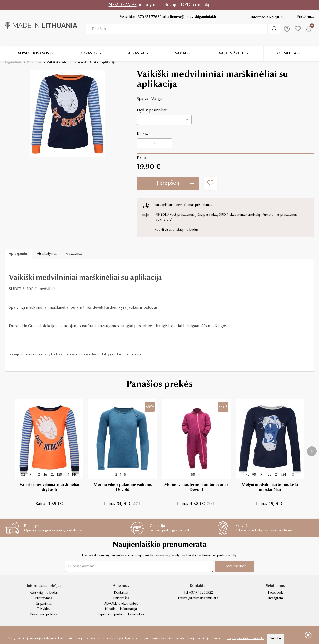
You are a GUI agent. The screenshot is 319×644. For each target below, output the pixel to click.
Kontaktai (121, 593)
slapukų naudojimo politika (246, 638)
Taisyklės (44, 609)
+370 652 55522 (201, 593)
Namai (180, 47)
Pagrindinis (13, 63)
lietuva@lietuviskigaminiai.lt (193, 17)
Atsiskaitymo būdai (44, 593)
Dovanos (89, 47)
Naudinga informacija (121, 609)
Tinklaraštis (121, 598)
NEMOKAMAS (123, 5)
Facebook (275, 593)
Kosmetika (286, 47)
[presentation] (312, 451)
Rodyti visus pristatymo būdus (176, 230)
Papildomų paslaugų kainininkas (121, 615)
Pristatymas (306, 17)
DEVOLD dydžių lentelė (121, 604)
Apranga (136, 47)
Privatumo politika (44, 615)
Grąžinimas (44, 604)
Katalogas (34, 63)
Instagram (276, 598)
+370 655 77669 (149, 17)
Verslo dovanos (34, 47)
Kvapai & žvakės (231, 47)
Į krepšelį (168, 183)
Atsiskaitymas (47, 254)
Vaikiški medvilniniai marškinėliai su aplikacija (81, 63)
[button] (164, 120)
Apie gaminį (19, 254)
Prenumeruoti (235, 566)
